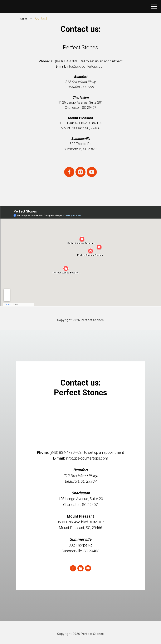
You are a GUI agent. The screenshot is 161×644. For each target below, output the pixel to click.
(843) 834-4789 (62, 452)
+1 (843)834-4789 (64, 61)
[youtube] (92, 172)
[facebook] (69, 172)
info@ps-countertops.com (86, 66)
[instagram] (80, 172)
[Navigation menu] (154, 7)
